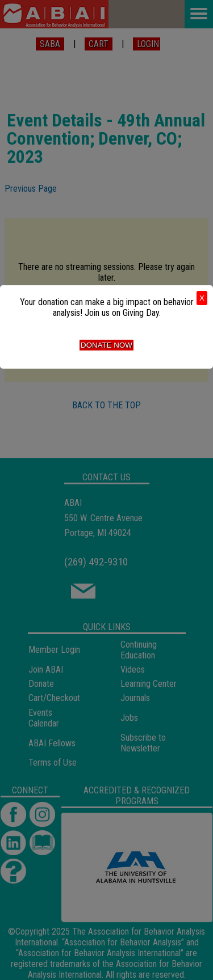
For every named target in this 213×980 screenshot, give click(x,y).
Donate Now (106, 345)
